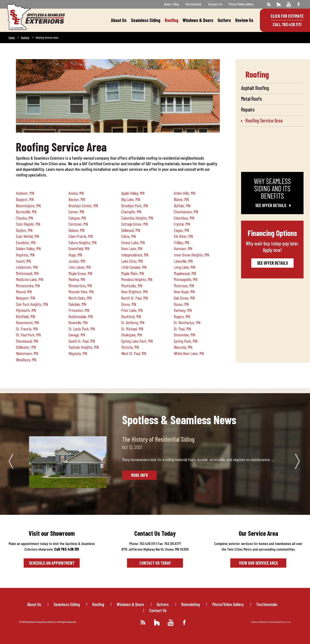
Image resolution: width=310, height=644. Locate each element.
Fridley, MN (182, 242)
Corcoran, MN (78, 224)
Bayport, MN (25, 199)
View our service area (258, 563)
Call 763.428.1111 (287, 24)
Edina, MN (129, 236)
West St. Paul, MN (134, 353)
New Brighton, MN (134, 292)
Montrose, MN (184, 286)
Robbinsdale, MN (81, 316)
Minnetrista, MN (80, 286)
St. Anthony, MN (133, 322)
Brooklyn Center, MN (83, 206)
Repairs (248, 109)
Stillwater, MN (26, 347)
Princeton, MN (79, 310)
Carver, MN (76, 212)
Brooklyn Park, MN (135, 206)
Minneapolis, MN (186, 279)
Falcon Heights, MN (83, 242)
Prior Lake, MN (132, 310)
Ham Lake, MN (132, 248)
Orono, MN (129, 304)
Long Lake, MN (184, 267)
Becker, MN (77, 199)
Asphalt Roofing (255, 88)
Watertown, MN (27, 353)
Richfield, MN (26, 316)
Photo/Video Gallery (241, 4)
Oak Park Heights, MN (32, 304)
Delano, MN (77, 230)
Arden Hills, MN (185, 193)
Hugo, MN (75, 255)
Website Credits (267, 622)
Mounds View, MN (81, 292)
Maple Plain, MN (133, 273)
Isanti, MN (23, 261)
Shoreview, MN (184, 335)
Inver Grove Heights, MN (191, 255)
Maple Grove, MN (80, 273)
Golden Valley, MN (28, 248)
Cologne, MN (77, 218)
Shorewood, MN (27, 341)
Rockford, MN (131, 316)
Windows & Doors (198, 20)
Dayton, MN (24, 230)
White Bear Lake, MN (189, 353)
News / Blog (171, 4)
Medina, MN (77, 279)
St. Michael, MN (132, 329)
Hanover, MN (183, 248)
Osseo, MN (181, 304)
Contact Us (215, 4)
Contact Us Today (155, 563)
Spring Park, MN (186, 341)
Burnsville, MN (26, 212)
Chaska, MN (25, 218)
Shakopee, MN (132, 335)
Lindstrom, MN (27, 267)
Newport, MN (26, 298)
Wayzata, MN (78, 353)
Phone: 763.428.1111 (142, 543)
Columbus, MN (184, 218)
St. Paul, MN (182, 329)
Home (12, 37)
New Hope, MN (184, 292)
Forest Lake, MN (133, 242)
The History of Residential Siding (158, 439)
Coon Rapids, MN (28, 224)
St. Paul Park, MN (28, 335)
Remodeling (191, 604)
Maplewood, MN (185, 273)
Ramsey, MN (183, 310)
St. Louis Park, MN (82, 329)
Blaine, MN (181, 199)
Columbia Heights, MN (137, 218)
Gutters (224, 20)
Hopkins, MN (25, 255)
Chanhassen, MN (186, 212)
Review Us (244, 20)
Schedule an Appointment (52, 563)
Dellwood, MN (131, 230)
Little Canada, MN (134, 267)
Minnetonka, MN (28, 286)
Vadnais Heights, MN (84, 347)
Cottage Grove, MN (135, 224)
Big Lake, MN (131, 199)
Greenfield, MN (79, 248)
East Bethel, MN (28, 236)
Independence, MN (135, 255)
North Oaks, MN (80, 298)
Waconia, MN (183, 347)
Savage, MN (77, 335)
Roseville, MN (78, 322)
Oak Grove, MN (184, 298)
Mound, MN (24, 292)
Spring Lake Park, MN (137, 341)
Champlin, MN (131, 212)
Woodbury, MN (26, 360)
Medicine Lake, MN (30, 279)
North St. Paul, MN (135, 298)
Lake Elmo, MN (132, 261)
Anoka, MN (76, 193)
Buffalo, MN (182, 206)
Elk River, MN (183, 236)
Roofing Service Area (264, 120)
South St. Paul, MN (82, 341)
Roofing (171, 20)
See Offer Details (272, 205)
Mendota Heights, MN (137, 279)
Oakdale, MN (77, 304)
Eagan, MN (181, 230)
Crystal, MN (182, 224)
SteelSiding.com (283, 622)
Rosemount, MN (28, 322)
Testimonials (193, 4)
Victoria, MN (130, 347)
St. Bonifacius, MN (187, 322)
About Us (119, 20)
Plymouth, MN (26, 310)
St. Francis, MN (27, 329)
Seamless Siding (146, 20)
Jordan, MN (77, 261)
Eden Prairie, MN (81, 236)
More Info (139, 475)
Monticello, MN (132, 286)
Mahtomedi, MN (27, 273)
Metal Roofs (252, 99)
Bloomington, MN (28, 206)
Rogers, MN (182, 316)
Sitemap (255, 622)
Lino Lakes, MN (80, 267)
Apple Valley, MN (133, 193)
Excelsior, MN (26, 242)
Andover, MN (25, 193)
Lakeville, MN (183, 261)
